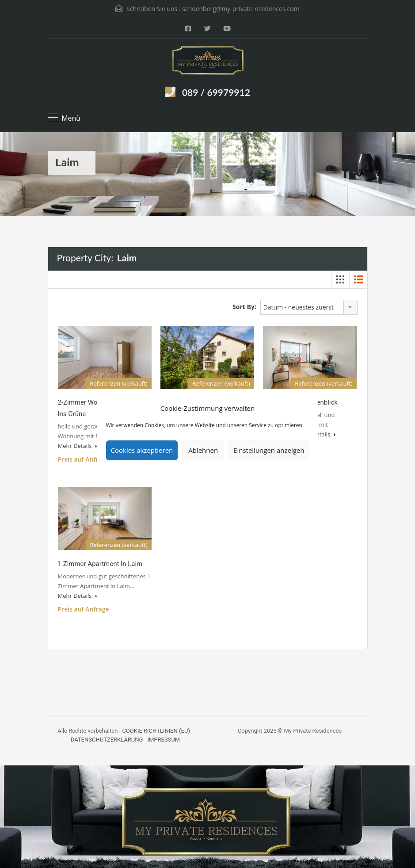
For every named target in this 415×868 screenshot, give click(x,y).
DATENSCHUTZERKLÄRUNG (107, 740)
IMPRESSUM (164, 740)
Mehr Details (78, 446)
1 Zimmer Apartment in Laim (100, 564)
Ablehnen (203, 450)
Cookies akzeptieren (142, 450)
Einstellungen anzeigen (269, 450)
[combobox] (309, 307)
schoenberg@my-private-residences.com (241, 9)
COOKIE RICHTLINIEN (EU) (156, 731)
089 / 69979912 (216, 92)
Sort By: (244, 307)
